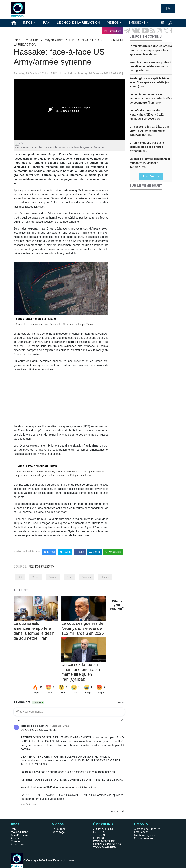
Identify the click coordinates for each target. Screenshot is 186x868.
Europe (15, 841)
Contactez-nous (144, 838)
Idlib (20, 577)
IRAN (46, 23)
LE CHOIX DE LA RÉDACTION (78, 23)
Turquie (53, 577)
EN (163, 23)
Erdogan (86, 577)
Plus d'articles (151, 176)
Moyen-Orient (54, 40)
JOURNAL (99, 835)
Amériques (17, 844)
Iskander (105, 577)
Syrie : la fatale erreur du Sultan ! (37, 466)
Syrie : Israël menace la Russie (36, 319)
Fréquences (141, 832)
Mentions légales (144, 835)
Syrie (69, 577)
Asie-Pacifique (20, 835)
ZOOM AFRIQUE (104, 829)
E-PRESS (99, 832)
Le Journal (58, 829)
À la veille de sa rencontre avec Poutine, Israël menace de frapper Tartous (55, 324)
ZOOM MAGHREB (104, 848)
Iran (13, 829)
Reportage (58, 832)
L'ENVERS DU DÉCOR (107, 844)
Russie (36, 577)
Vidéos (58, 824)
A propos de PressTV (147, 829)
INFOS (28, 23)
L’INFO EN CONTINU (84, 40)
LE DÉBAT (99, 838)
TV (168, 8)
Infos (17, 40)
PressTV (141, 824)
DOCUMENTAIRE (104, 841)
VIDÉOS (113, 23)
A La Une (32, 40)
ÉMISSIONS (137, 23)
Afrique (15, 838)
